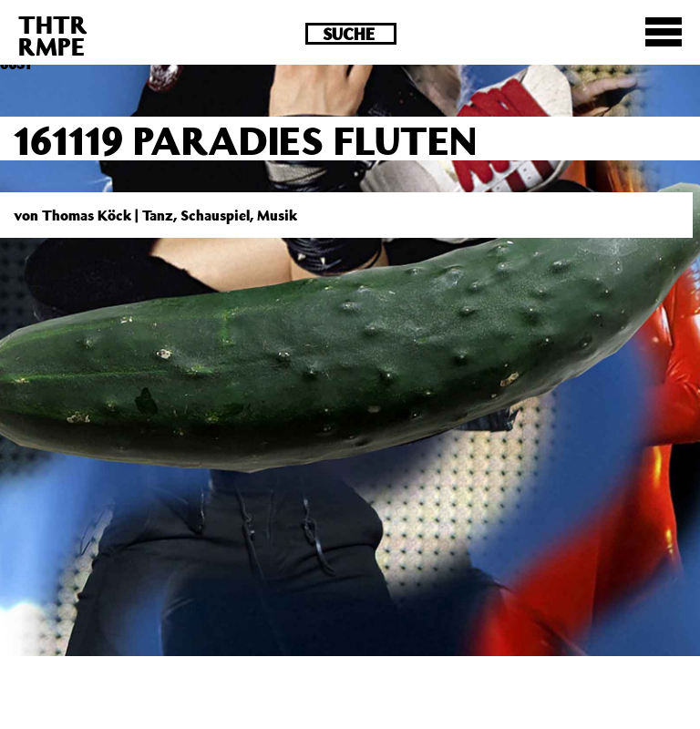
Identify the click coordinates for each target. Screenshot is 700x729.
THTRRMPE (53, 35)
